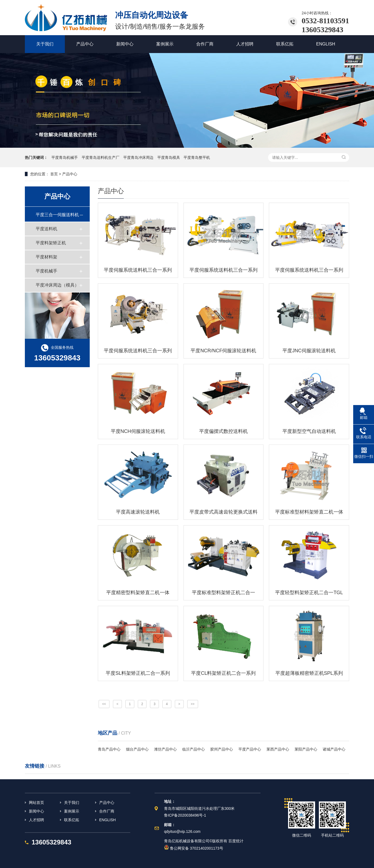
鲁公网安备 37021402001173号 (194, 848)
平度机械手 (46, 271)
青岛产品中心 (109, 749)
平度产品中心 (250, 749)
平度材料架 (46, 257)
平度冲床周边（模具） (57, 285)
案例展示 (72, 811)
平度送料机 (46, 229)
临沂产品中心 (193, 749)
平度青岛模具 (169, 157)
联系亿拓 (72, 820)
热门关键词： (36, 157)
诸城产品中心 (334, 749)
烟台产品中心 (137, 749)
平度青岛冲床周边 (139, 157)
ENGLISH (107, 820)
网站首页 (36, 803)
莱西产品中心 (278, 749)
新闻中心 (36, 811)
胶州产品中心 (222, 749)
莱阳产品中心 (306, 749)
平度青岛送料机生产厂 (101, 157)
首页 (54, 174)
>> (193, 704)
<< (104, 704)
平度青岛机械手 (65, 157)
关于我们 (72, 803)
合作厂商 (107, 811)
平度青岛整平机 (197, 157)
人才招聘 (36, 820)
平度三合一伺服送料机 (57, 215)
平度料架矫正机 (51, 243)
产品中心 (107, 803)
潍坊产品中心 (165, 749)
